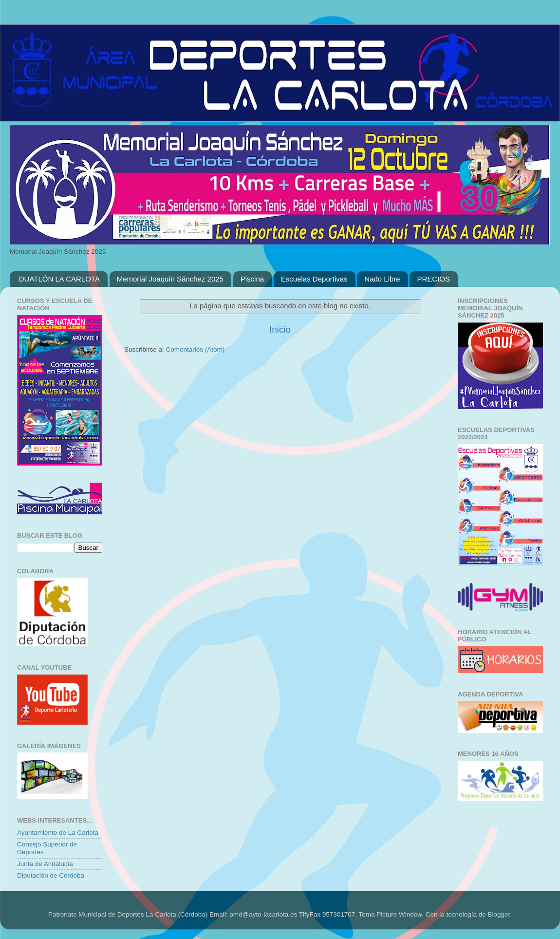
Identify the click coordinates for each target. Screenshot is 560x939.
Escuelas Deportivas (314, 279)
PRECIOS (433, 279)
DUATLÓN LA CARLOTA (59, 279)
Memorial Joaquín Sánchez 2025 (170, 279)
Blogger (499, 914)
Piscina (252, 279)
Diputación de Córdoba (51, 875)
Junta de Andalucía (45, 864)
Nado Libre (382, 279)
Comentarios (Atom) (196, 349)
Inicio (280, 329)
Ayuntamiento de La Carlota (58, 833)
